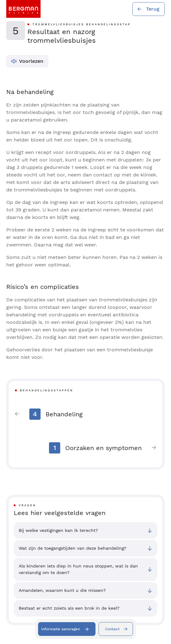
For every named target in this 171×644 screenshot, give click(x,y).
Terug (153, 9)
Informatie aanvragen (61, 629)
